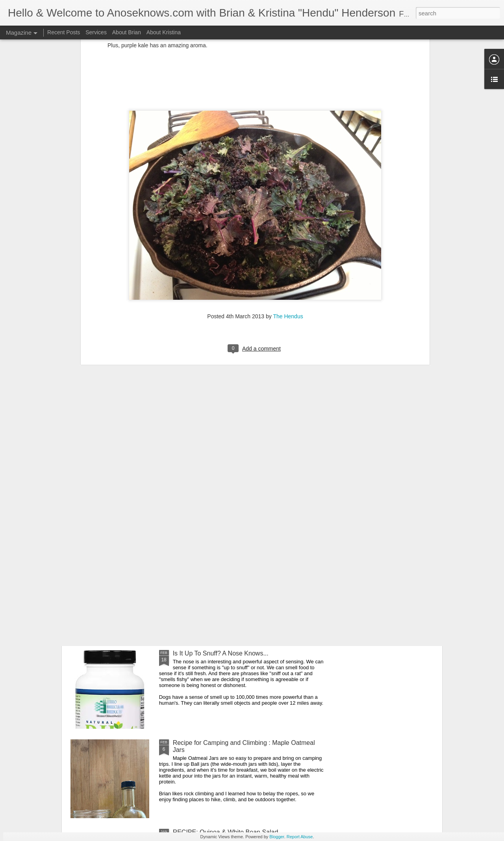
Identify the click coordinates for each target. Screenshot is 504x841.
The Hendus (288, 224)
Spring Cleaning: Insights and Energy (225, 564)
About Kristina (164, 32)
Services (96, 32)
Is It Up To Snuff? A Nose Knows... (221, 653)
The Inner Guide (107, 515)
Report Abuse (300, 837)
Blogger (277, 837)
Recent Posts (64, 32)
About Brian (127, 32)
